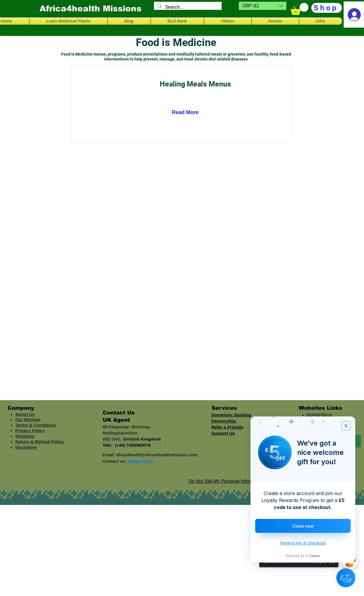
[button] (263, 6)
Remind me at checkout (303, 543)
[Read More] (188, 113)
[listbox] (263, 6)
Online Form (141, 461)
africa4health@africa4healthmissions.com (157, 455)
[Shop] (327, 8)
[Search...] (187, 7)
